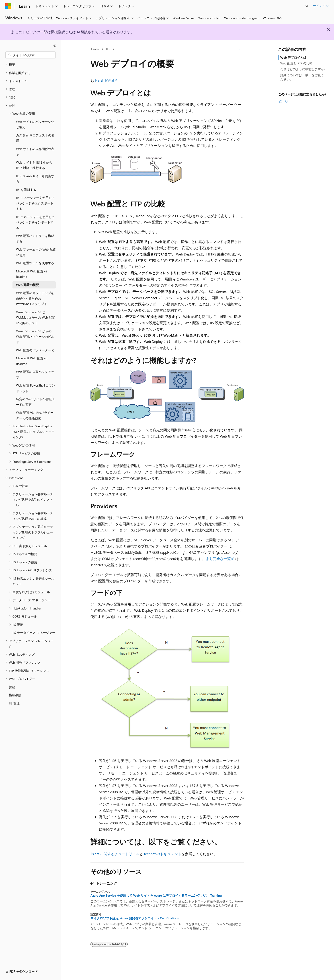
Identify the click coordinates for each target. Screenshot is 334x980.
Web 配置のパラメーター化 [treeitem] (35, 350)
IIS (108, 49)
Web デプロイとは (293, 57)
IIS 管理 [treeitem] (14, 703)
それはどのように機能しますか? (303, 69)
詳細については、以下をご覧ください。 (302, 77)
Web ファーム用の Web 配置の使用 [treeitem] (36, 252)
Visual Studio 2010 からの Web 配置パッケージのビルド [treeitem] (35, 336)
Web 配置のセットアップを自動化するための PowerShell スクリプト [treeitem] (35, 298)
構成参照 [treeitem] (15, 695)
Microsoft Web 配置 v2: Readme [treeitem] (32, 274)
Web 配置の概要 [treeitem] (28, 285)
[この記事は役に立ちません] (286, 101)
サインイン (321, 6)
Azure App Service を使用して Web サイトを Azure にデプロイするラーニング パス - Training (156, 896)
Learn (95, 49)
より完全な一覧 (218, 559)
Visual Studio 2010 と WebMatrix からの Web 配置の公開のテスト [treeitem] (36, 317)
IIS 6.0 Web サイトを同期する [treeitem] (35, 179)
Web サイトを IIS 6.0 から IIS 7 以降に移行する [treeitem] (34, 165)
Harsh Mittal (105, 80)
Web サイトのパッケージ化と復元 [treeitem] (35, 124)
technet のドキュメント (163, 854)
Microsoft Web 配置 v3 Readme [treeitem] (32, 361)
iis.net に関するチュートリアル (115, 854)
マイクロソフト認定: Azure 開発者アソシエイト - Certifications (135, 918)
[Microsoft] (8, 6)
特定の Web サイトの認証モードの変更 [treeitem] (36, 402)
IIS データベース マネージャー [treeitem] (34, 633)
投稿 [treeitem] (12, 687)
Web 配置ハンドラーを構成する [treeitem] (35, 239)
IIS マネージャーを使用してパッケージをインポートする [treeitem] (35, 222)
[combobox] (31, 55)
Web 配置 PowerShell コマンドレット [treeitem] (36, 388)
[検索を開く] (307, 6)
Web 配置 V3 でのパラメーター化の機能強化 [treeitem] (35, 415)
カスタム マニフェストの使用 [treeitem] (35, 138)
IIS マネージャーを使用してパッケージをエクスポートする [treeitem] (35, 203)
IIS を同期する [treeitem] (26, 190)
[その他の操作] (240, 49)
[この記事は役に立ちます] (281, 101)
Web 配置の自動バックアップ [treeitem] (35, 375)
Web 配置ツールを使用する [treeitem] (35, 263)
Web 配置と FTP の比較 (296, 63)
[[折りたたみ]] (55, 46)
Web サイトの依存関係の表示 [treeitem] (35, 152)
